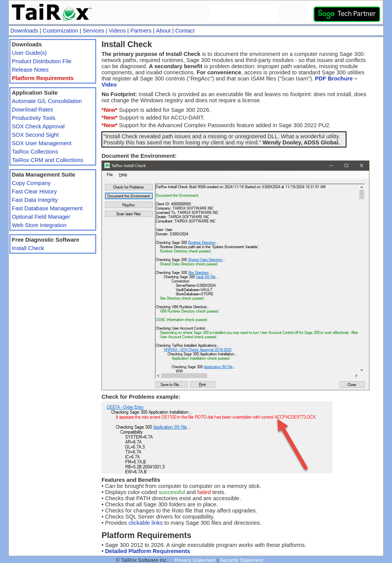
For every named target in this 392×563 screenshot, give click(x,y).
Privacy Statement (195, 560)
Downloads (24, 31)
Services (93, 31)
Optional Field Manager (41, 217)
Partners (141, 31)
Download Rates (33, 110)
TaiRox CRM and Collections (48, 160)
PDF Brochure (334, 79)
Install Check (28, 248)
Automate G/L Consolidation (47, 101)
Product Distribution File (42, 61)
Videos (117, 31)
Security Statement (241, 560)
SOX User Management (42, 143)
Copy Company (31, 183)
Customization (60, 31)
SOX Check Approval (38, 126)
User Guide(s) (29, 53)
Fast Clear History (34, 191)
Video (109, 85)
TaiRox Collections (35, 152)
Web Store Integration (39, 225)
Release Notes (30, 70)
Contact (185, 31)
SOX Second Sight (35, 135)
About (163, 31)
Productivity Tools (34, 118)
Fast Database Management (47, 208)
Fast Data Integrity (35, 200)
